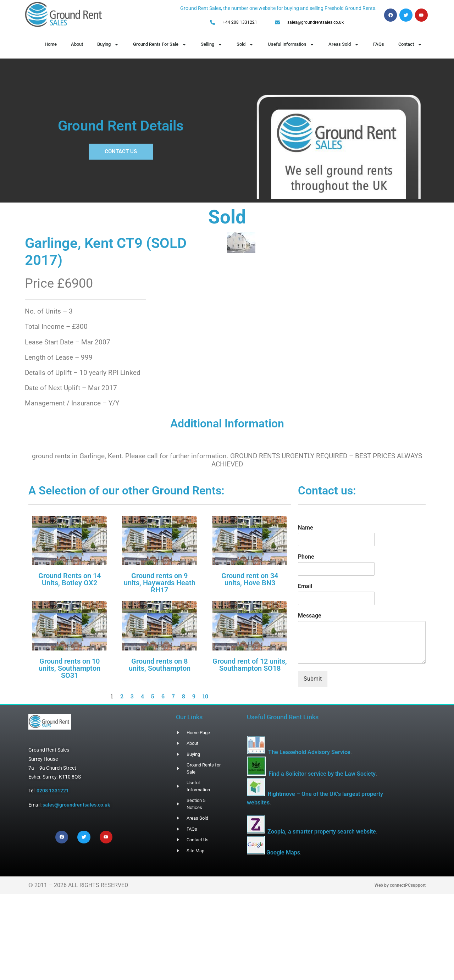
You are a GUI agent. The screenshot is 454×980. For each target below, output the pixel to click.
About (77, 44)
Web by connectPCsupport (400, 902)
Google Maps (301, 870)
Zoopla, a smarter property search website (322, 832)
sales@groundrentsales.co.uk (76, 805)
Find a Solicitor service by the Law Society (322, 774)
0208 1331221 (53, 791)
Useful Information (291, 45)
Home (51, 44)
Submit (313, 679)
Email (305, 586)
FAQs (379, 44)
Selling (212, 45)
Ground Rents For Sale (160, 45)
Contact (410, 45)
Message (310, 616)
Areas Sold (344, 45)
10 (205, 696)
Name (306, 528)
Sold (245, 45)
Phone (306, 557)
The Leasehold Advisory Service (309, 752)
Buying (108, 45)
